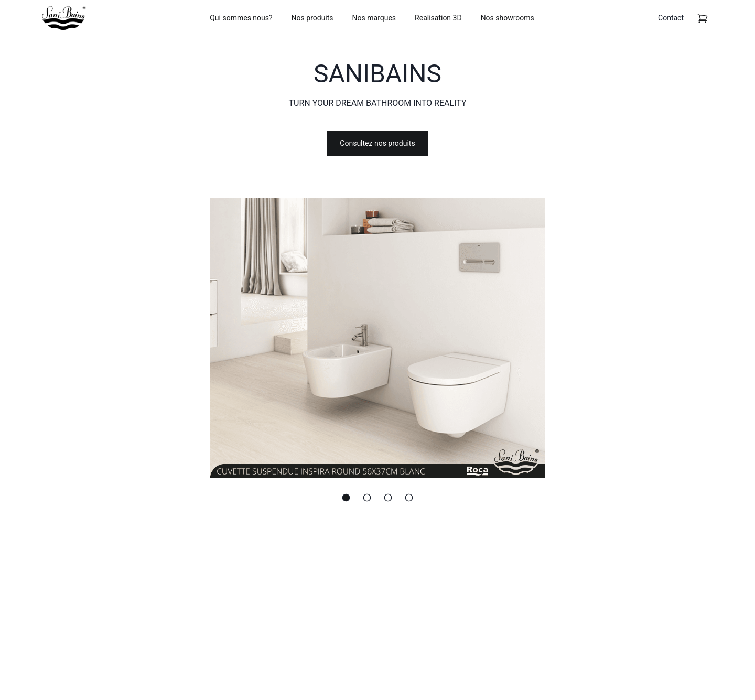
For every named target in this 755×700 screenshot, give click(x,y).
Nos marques (374, 18)
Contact (671, 18)
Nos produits (312, 18)
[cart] (703, 18)
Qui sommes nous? (241, 18)
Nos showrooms (508, 18)
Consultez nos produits (377, 143)
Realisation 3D (438, 18)
